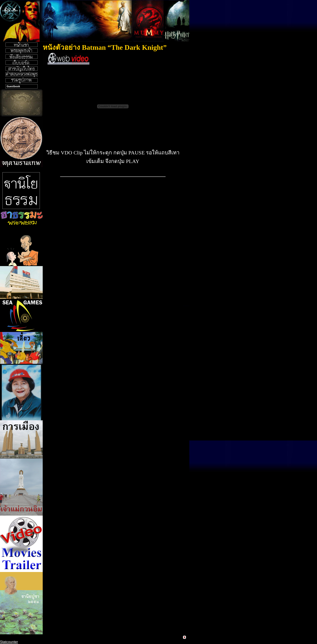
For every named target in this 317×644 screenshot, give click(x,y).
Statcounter (9, 642)
